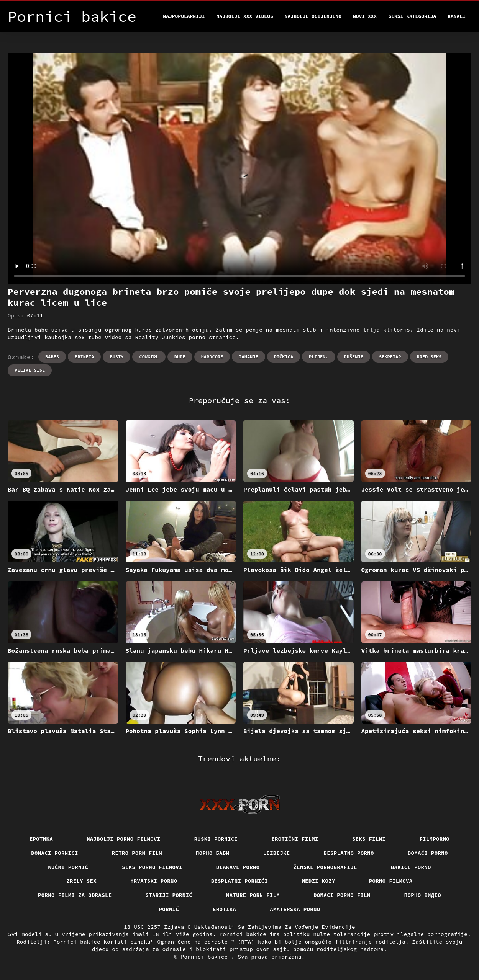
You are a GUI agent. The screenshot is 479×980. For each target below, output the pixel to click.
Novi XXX (365, 16)
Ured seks (429, 357)
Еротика (41, 839)
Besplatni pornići (240, 881)
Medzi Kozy (318, 881)
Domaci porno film (342, 895)
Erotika (224, 909)
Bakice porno (411, 867)
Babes (52, 357)
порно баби (213, 853)
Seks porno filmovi (152, 867)
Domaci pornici (55, 853)
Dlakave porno (238, 867)
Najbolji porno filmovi (124, 839)
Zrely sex (81, 881)
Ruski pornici (216, 839)
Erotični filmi (295, 839)
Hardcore (212, 357)
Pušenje (354, 357)
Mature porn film (253, 895)
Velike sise (30, 370)
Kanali (457, 16)
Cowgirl (149, 357)
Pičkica (284, 357)
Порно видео (423, 895)
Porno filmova (391, 881)
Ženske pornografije (325, 867)
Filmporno (434, 839)
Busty (116, 357)
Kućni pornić (68, 867)
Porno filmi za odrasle (75, 895)
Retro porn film (137, 853)
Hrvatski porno (154, 881)
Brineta (84, 357)
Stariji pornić (169, 895)
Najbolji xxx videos (245, 16)
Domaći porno (428, 853)
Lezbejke (277, 853)
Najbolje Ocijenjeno (313, 16)
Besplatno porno (349, 853)
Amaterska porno (295, 909)
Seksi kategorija (412, 16)
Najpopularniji (184, 16)
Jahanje (248, 357)
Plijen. (318, 357)
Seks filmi (369, 839)
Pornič (169, 909)
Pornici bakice (206, 957)
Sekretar (390, 357)
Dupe (180, 357)
